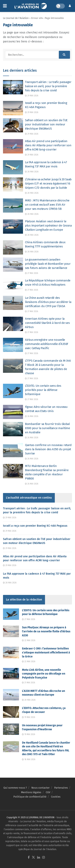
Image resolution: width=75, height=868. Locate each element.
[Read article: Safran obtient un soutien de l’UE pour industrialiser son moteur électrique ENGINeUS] (13, 125)
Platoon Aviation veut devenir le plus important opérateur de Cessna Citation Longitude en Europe (48, 226)
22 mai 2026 (29, 641)
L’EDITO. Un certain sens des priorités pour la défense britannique (43, 390)
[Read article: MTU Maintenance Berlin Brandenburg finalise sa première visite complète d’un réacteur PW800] (13, 471)
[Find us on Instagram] (44, 858)
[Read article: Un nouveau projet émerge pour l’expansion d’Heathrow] (11, 729)
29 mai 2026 (32, 96)
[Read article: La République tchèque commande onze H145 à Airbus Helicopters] (13, 286)
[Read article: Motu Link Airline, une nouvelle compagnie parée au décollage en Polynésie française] (11, 674)
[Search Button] (64, 55)
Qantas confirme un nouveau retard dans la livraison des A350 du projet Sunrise (48, 449)
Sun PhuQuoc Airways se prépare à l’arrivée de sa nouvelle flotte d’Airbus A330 (46, 631)
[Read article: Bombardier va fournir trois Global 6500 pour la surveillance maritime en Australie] (13, 429)
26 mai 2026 (32, 416)
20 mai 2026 (29, 700)
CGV (48, 792)
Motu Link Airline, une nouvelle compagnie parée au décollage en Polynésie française (44, 674)
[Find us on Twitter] (33, 858)
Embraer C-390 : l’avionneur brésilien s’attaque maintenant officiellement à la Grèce (46, 652)
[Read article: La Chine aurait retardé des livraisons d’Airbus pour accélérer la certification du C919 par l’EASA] (13, 303)
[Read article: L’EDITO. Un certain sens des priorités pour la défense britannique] (13, 391)
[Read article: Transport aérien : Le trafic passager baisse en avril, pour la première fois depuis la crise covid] (13, 87)
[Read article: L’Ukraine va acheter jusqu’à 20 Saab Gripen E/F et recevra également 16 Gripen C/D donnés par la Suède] (13, 185)
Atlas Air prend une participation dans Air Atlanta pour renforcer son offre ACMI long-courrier (48, 145)
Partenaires (61, 788)
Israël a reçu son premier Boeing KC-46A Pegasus (35, 526)
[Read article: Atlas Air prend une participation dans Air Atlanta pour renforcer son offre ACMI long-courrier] (13, 146)
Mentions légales (31, 792)
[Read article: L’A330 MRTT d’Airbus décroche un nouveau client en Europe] (11, 695)
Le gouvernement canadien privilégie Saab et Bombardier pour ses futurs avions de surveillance (48, 264)
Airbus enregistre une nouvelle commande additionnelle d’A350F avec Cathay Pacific (47, 344)
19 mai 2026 (28, 717)
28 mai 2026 (32, 172)
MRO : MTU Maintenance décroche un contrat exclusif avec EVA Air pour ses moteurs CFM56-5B (47, 205)
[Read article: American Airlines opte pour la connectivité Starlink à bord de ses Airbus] (13, 324)
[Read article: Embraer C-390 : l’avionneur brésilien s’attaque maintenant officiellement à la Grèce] (11, 652)
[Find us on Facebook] (29, 858)
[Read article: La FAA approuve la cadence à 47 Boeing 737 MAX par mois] (13, 167)
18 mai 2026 (29, 760)
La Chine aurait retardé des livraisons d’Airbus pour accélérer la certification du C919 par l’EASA (48, 302)
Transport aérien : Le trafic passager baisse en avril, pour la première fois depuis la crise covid (48, 86)
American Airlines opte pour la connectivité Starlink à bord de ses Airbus (47, 323)
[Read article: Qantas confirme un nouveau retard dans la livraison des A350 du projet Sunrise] (13, 450)
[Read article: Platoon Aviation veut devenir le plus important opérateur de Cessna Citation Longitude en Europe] (13, 227)
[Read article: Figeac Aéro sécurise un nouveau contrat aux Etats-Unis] (13, 412)
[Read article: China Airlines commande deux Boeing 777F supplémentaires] (13, 247)
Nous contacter (40, 788)
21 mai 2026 (28, 683)
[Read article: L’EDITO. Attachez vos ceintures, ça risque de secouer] (11, 712)
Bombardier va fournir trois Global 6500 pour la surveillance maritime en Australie (47, 428)
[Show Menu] (5, 6)
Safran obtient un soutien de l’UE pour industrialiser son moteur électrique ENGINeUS (46, 124)
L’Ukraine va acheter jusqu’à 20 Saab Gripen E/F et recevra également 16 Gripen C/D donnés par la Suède (48, 184)
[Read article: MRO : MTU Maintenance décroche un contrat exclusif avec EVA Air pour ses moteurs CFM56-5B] (13, 206)
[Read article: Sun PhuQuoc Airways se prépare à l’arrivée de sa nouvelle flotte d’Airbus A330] (11, 631)
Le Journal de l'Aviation (16, 18)
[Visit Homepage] (31, 6)
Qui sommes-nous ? (15, 788)
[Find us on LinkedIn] (39, 858)
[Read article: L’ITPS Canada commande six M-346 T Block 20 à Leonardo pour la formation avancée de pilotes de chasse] (13, 366)
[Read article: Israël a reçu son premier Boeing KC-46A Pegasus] (13, 108)
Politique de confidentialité (30, 797)
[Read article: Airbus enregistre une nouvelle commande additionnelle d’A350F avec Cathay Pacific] (13, 345)
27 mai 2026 (31, 273)
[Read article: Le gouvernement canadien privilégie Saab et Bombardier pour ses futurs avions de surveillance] (13, 265)
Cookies (56, 797)
